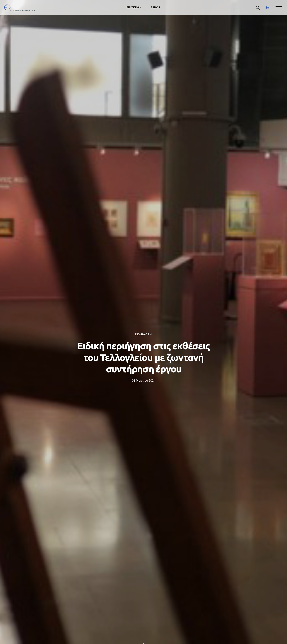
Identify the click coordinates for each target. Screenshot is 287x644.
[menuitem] (267, 7)
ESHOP (156, 7)
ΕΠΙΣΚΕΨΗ (134, 7)
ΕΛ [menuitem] (267, 7)
